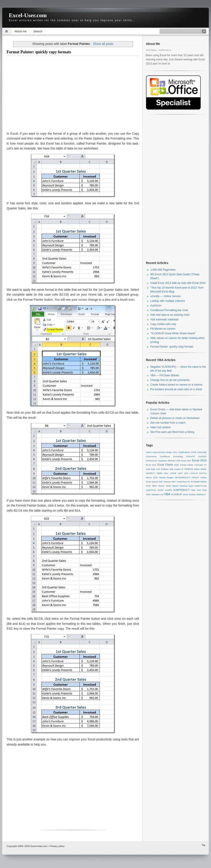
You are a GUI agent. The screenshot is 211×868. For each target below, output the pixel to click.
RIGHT (162, 486)
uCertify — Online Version (166, 296)
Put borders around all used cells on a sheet (176, 389)
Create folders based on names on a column (176, 385)
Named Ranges (166, 478)
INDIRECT (150, 473)
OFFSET (195, 478)
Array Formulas (159, 452)
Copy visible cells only (163, 324)
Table (193, 490)
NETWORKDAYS (183, 478)
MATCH (203, 473)
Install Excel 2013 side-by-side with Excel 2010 (178, 283)
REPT (155, 486)
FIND (176, 465)
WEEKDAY (201, 495)
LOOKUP (194, 473)
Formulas (199, 465)
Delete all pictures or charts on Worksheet (175, 418)
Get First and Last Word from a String (172, 432)
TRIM (148, 495)
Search (38, 31)
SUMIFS (169, 490)
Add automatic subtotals (164, 319)
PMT (174, 482)
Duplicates (163, 461)
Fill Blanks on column (163, 329)
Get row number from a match (168, 423)
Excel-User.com (28, 15)
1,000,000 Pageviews (163, 270)
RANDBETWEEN (199, 482)
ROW (168, 486)
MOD (155, 478)
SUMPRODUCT (181, 490)
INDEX (203, 469)
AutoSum (156, 306)
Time (199, 490)
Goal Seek (151, 469)
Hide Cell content (160, 427)
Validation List (157, 495)
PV (189, 482)
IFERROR (189, 469)
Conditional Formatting (171, 457)
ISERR (159, 473)
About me (21, 31)
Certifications (184, 452)
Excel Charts (165, 465)
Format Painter (187, 465)
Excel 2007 (186, 461)
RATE (148, 486)
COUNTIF (190, 457)
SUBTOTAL (151, 490)
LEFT (180, 473)
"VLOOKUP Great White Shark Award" (173, 333)
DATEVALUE (152, 461)
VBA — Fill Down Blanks (165, 375)
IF (182, 469)
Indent (197, 469)
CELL (175, 452)
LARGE (173, 473)
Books (169, 452)
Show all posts (103, 44)
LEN (186, 473)
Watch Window (189, 495)
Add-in (149, 452)
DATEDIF (203, 457)
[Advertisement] (73, 94)
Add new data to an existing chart (170, 315)
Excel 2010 (199, 460)
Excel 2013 (151, 465)
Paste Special (152, 482)
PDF (161, 482)
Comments (151, 456)
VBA (167, 494)
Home (7, 31)
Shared (175, 486)
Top (203, 845)
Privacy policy (57, 846)
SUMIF (161, 490)
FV (205, 465)
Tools (204, 490)
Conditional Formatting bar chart (169, 310)
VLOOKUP (177, 494)
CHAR (193, 452)
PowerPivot (182, 482)
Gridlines (165, 469)
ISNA (166, 473)
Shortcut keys (187, 486)
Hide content (175, 469)
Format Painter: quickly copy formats (39, 52)
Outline (203, 478)
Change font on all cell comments (170, 380)
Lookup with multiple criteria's (168, 301)
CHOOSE (202, 452)
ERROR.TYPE (174, 461)
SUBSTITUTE (201, 486)
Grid (158, 469)
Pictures (167, 482)
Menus (149, 478)
